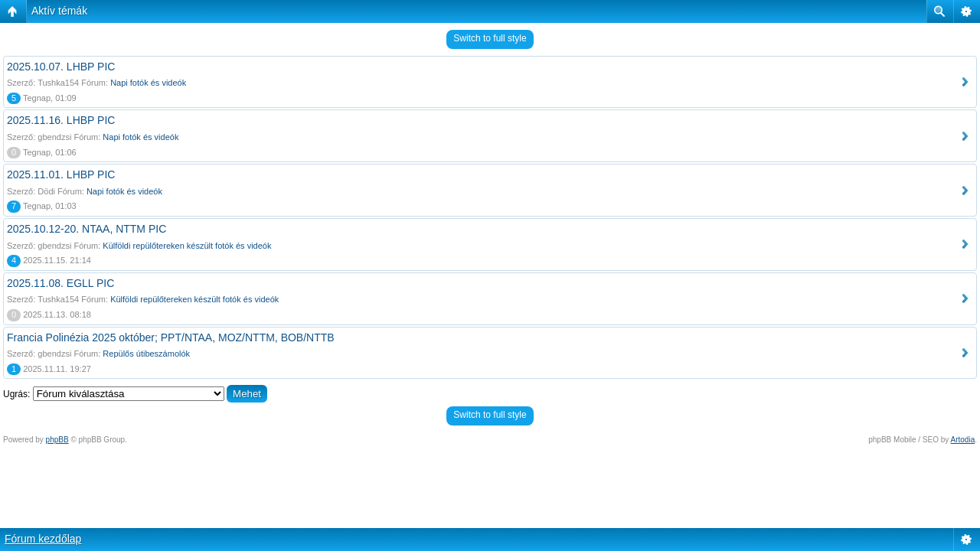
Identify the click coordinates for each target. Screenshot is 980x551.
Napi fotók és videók (148, 83)
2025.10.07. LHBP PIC (61, 67)
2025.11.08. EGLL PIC (60, 283)
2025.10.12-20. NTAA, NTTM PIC (87, 229)
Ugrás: (16, 394)
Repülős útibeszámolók (146, 354)
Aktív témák (59, 11)
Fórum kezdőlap (43, 539)
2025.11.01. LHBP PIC (61, 174)
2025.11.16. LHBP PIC (61, 120)
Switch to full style (490, 38)
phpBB (57, 440)
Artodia (963, 440)
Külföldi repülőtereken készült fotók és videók (187, 246)
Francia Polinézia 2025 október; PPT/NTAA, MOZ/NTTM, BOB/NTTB (171, 337)
